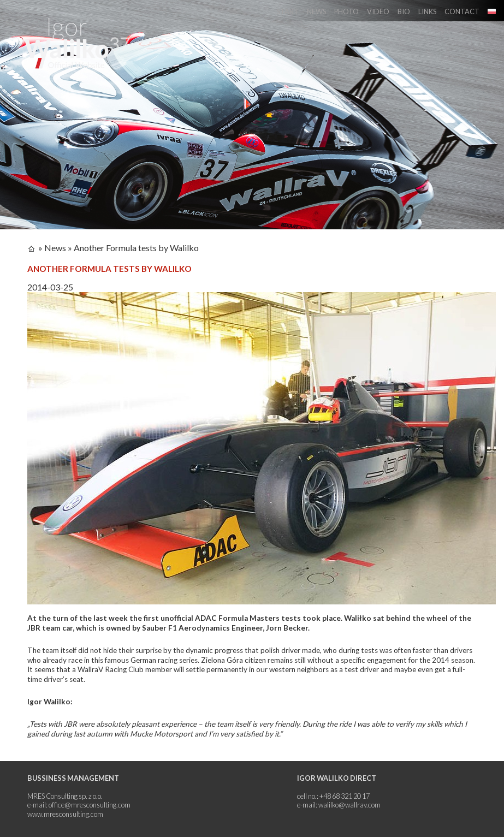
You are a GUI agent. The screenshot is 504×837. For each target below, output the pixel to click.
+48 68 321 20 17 (345, 796)
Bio (404, 11)
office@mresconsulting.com (90, 805)
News (316, 11)
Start (288, 11)
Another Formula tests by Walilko (136, 248)
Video (378, 11)
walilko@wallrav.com (349, 805)
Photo (346, 11)
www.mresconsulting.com (65, 814)
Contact (462, 11)
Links (427, 11)
